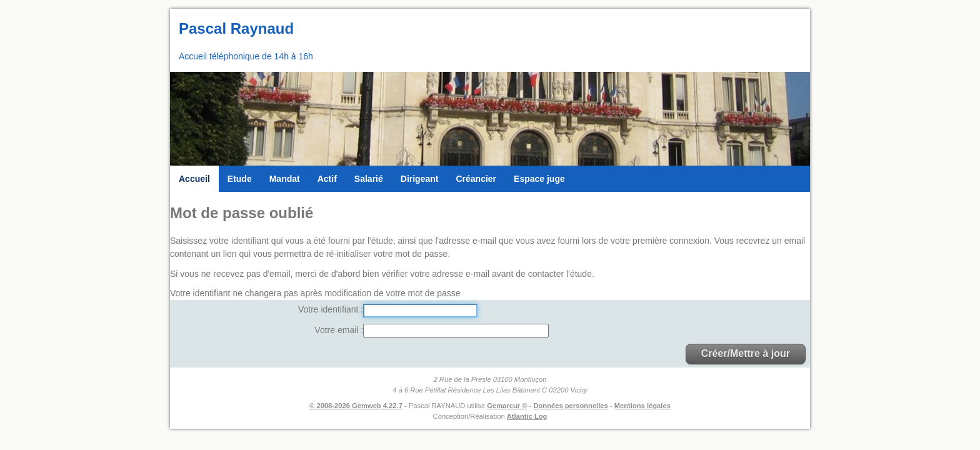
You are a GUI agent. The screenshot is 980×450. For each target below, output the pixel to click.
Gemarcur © (507, 406)
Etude (240, 179)
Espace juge (539, 179)
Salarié (369, 179)
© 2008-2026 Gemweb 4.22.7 (356, 406)
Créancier (476, 179)
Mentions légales (642, 406)
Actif (327, 179)
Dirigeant (420, 179)
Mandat (285, 179)
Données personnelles (570, 406)
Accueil (194, 179)
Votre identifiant (329, 309)
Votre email (337, 330)
